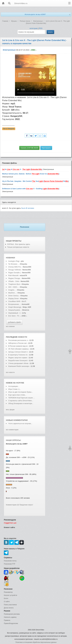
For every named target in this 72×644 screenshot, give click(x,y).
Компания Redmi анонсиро (19, 366)
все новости (10, 372)
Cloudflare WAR (14, 301)
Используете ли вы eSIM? (35, 14)
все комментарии (12, 430)
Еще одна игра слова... (17, 395)
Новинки (10, 258)
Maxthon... (12, 293)
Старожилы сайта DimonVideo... (21, 401)
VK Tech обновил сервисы (18, 349)
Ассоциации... (14, 386)
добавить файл (14, 322)
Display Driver (14, 298)
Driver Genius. (14, 296)
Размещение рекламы (12, 614)
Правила (7, 620)
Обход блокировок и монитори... (21, 403)
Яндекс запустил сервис (18, 358)
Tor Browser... (13, 264)
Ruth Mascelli (14, 275)
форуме (20, 383)
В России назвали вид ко (18, 346)
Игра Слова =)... (15, 389)
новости (22, 337)
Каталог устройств (10, 595)
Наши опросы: (14, 440)
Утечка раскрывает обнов (18, 363)
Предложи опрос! (26, 505)
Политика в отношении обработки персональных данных (36, 642)
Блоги (6, 598)
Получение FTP (10, 564)
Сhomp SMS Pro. (15, 267)
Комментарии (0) (12, 505)
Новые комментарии (17, 420)
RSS (41, 28)
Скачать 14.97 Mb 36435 (29, 148)
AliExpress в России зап (17, 343)
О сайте (7, 602)
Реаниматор (8, 592)
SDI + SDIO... (13, 287)
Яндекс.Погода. (14, 278)
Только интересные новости (18, 247)
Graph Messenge (15, 307)
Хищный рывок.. (15, 310)
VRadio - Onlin (14, 281)
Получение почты (10, 561)
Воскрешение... (14, 304)
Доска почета (9, 608)
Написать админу (10, 617)
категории (34, 28)
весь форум (10, 410)
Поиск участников (10, 605)
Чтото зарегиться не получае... (20, 423)
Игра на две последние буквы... (21, 392)
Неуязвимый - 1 (14, 313)
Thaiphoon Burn (14, 284)
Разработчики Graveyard (18, 360)
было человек (28, 208)
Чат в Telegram (9, 129)
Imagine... (12, 290)
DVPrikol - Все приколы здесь (19, 244)
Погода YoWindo (15, 270)
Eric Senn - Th (14, 316)
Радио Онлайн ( (14, 273)
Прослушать (46, 148)
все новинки (10, 326)
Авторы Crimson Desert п (18, 352)
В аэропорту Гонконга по (18, 355)
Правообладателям (11, 623)
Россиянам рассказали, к (18, 340)
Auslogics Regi (14, 261)
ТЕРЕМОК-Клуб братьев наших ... (22, 398)
